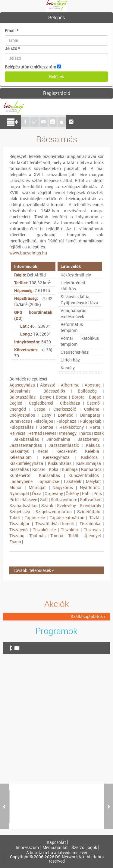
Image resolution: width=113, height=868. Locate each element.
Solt (44, 499)
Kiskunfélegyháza (26, 463)
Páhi (86, 493)
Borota (78, 397)
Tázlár (95, 518)
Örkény (72, 493)
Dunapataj (90, 415)
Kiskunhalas (60, 463)
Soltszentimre (64, 499)
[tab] (56, 18)
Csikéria (92, 409)
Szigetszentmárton (54, 511)
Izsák (99, 433)
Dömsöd (66, 415)
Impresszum (27, 847)
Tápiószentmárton (67, 518)
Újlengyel (92, 536)
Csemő (93, 403)
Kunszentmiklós (84, 475)
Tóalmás (37, 536)
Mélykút (93, 481)
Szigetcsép (20, 511)
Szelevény (66, 505)
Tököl (73, 536)
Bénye (46, 397)
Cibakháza (70, 403)
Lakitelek (72, 481)
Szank (47, 505)
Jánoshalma (58, 439)
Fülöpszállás (22, 427)
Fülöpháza (66, 421)
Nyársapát (19, 493)
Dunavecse (20, 421)
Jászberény (89, 439)
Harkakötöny (72, 427)
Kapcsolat (56, 842)
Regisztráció (57, 93)
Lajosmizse (48, 481)
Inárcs (85, 433)
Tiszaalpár (19, 524)
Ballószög (87, 391)
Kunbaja (70, 469)
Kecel (43, 451)
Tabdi (15, 518)
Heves (51, 433)
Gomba (46, 427)
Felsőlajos (43, 421)
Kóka (54, 469)
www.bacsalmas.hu (28, 253)
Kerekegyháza (56, 457)
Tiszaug (17, 536)
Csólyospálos (22, 415)
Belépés (56, 17)
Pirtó (14, 499)
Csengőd (18, 409)
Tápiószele (35, 518)
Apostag (93, 385)
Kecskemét (67, 451)
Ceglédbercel (41, 403)
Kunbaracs (91, 469)
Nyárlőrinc (90, 487)
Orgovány (54, 493)
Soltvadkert (91, 499)
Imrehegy (68, 433)
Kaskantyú (19, 451)
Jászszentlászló (64, 445)
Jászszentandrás (26, 445)
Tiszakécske (44, 530)
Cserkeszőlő (65, 409)
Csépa (40, 409)
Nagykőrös (63, 487)
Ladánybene (21, 481)
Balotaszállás (22, 397)
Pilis (98, 493)
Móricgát (37, 487)
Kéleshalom (20, 457)
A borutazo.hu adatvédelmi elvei (57, 853)
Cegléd (16, 403)
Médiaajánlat (55, 847)
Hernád (35, 433)
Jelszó (12, 48)
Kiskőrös (89, 457)
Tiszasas (92, 530)
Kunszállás (49, 475)
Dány (46, 415)
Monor (16, 487)
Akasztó (48, 385)
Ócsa (37, 493)
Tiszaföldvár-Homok (55, 524)
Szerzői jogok (84, 847)
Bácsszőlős (54, 391)
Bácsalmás (20, 391)
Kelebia (92, 451)
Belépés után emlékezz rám (30, 67)
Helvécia (17, 433)
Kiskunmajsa (89, 463)
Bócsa (62, 397)
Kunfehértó (20, 475)
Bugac (95, 397)
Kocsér (39, 469)
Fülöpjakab (91, 421)
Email (12, 31)
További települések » (34, 570)
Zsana (15, 542)
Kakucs (93, 445)
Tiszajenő (19, 530)
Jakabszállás (26, 439)
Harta (95, 427)
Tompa (57, 536)
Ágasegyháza (22, 385)
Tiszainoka (90, 524)
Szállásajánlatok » (88, 616)
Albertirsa (70, 385)
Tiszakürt (70, 530)
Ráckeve (29, 499)
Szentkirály (91, 505)
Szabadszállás (23, 505)
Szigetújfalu (89, 511)
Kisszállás (19, 469)
